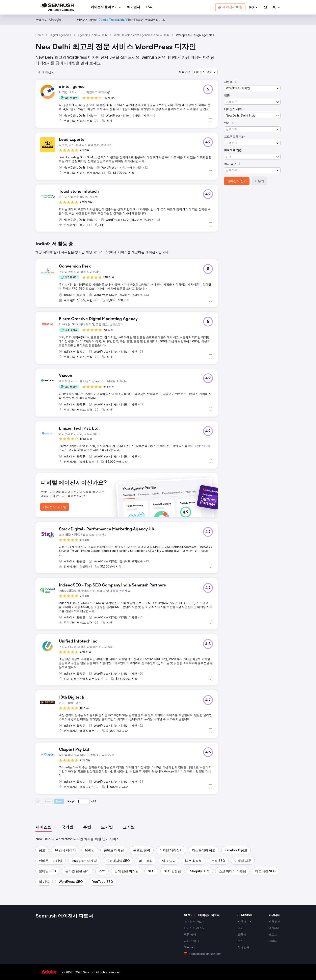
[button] (254, 7)
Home (39, 35)
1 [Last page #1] (95, 801)
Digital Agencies (60, 35)
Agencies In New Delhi (93, 35)
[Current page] (83, 801)
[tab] (44, 828)
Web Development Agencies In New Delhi (142, 35)
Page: (71, 801)
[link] (134, 7)
